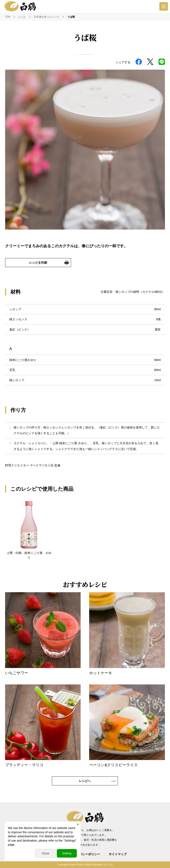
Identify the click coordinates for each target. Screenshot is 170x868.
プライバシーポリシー (85, 854)
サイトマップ (118, 854)
